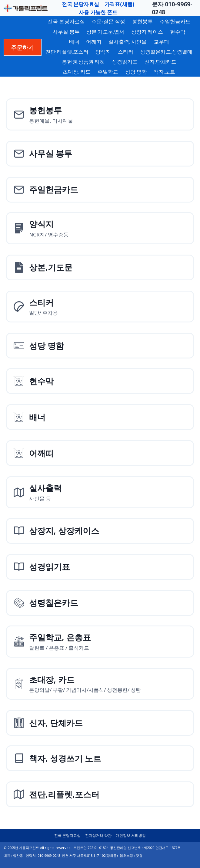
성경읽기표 (125, 62)
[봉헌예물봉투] (100, 114)
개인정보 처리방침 (131, 835)
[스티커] (100, 307)
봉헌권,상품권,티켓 (83, 62)
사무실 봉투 (66, 32)
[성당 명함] (100, 346)
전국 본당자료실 (80, 4)
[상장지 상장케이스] (100, 531)
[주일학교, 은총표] (100, 642)
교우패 (161, 42)
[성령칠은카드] (100, 603)
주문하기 (22, 48)
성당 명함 (136, 72)
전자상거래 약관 (98, 835)
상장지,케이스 (147, 32)
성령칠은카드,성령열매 (166, 52)
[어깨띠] (100, 453)
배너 (74, 42)
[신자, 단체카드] (100, 723)
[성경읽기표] (100, 567)
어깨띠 (94, 42)
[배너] (100, 417)
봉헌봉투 (142, 21)
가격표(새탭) (119, 4)
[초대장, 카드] (100, 684)
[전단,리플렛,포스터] (100, 794)
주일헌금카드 (175, 21)
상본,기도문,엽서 (105, 32)
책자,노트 (164, 72)
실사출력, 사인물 (128, 42)
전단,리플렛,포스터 (67, 52)
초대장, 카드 (77, 72)
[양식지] (100, 228)
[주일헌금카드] (100, 190)
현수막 (178, 32)
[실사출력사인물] (100, 492)
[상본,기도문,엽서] (100, 267)
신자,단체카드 (160, 62)
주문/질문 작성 (108, 21)
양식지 (103, 52)
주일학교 (108, 72)
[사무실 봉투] (100, 154)
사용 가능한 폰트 (98, 12)
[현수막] (100, 381)
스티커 (126, 52)
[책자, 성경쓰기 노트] (100, 758)
